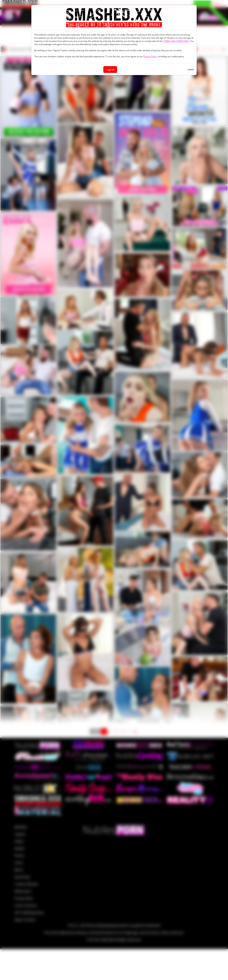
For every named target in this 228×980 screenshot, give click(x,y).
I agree (110, 70)
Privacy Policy (150, 56)
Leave (191, 69)
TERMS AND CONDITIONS (176, 41)
